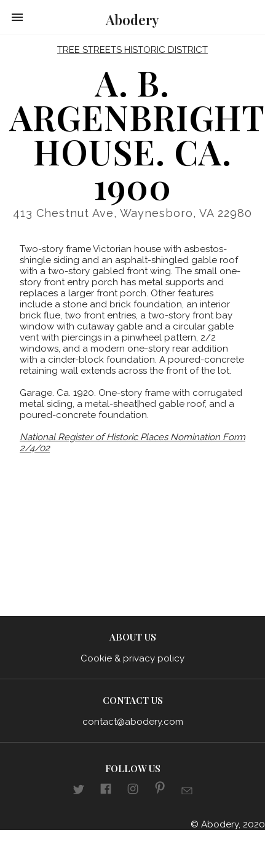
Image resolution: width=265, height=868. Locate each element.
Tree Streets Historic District (132, 50)
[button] (17, 17)
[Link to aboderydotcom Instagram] (133, 791)
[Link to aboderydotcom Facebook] (106, 791)
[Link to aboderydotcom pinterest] (160, 790)
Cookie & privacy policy (132, 658)
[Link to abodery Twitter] (79, 791)
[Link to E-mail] (187, 792)
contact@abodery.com (133, 722)
